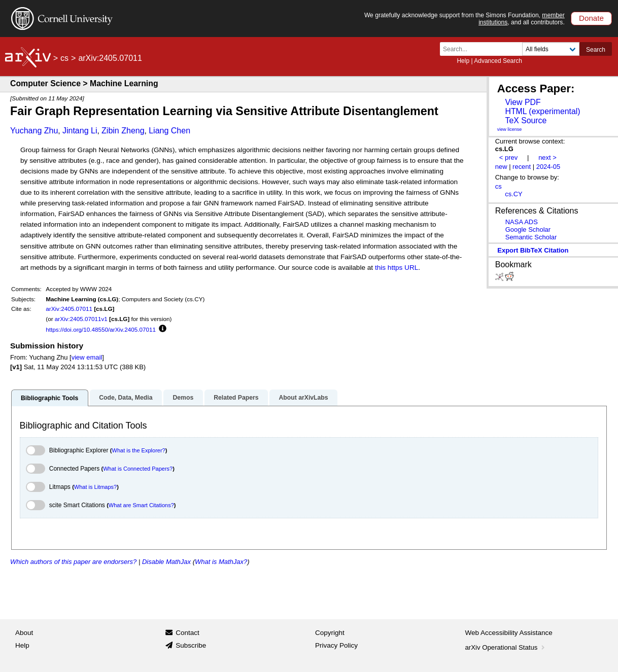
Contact (187, 633)
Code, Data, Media (126, 398)
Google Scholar (528, 229)
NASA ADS (522, 222)
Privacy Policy (336, 645)
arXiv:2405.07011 (69, 309)
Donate (591, 18)
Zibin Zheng (123, 131)
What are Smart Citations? (141, 505)
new (501, 167)
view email (87, 357)
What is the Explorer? (139, 450)
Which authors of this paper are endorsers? (73, 562)
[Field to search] (551, 49)
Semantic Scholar (531, 237)
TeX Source (526, 120)
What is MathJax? (221, 562)
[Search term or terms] (484, 49)
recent (522, 167)
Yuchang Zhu (34, 131)
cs (64, 58)
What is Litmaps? (95, 487)
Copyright (330, 633)
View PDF (523, 102)
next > (547, 157)
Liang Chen (169, 131)
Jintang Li (80, 131)
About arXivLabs (303, 398)
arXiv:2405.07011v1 (81, 319)
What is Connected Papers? (138, 469)
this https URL (397, 268)
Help (463, 61)
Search (596, 50)
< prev (508, 157)
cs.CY (514, 194)
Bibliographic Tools (49, 398)
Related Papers (236, 398)
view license (510, 129)
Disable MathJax (166, 562)
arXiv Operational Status (506, 647)
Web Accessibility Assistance (509, 633)
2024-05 (548, 167)
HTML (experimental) (542, 111)
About (24, 633)
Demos (183, 398)
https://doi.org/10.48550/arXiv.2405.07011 (101, 329)
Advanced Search (498, 61)
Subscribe (191, 645)
